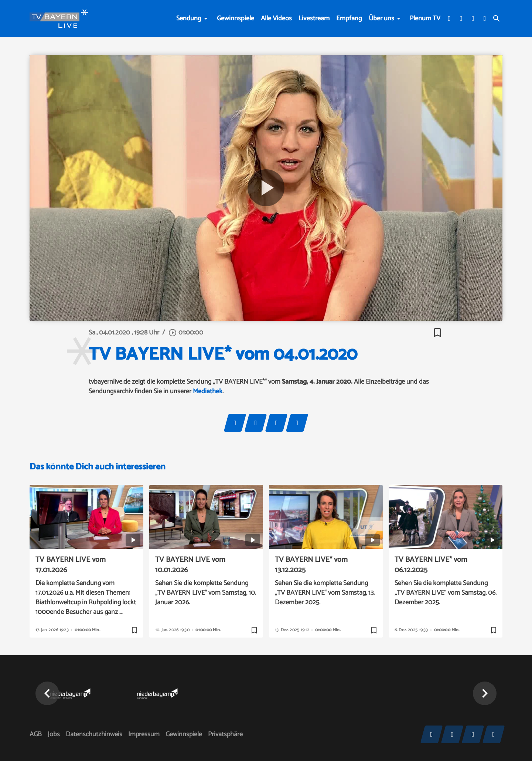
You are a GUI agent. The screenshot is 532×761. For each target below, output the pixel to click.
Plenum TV (425, 18)
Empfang (349, 18)
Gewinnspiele (236, 18)
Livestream (314, 18)
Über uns (381, 18)
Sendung (189, 18)
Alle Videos (276, 18)
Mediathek (208, 391)
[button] (47, 693)
